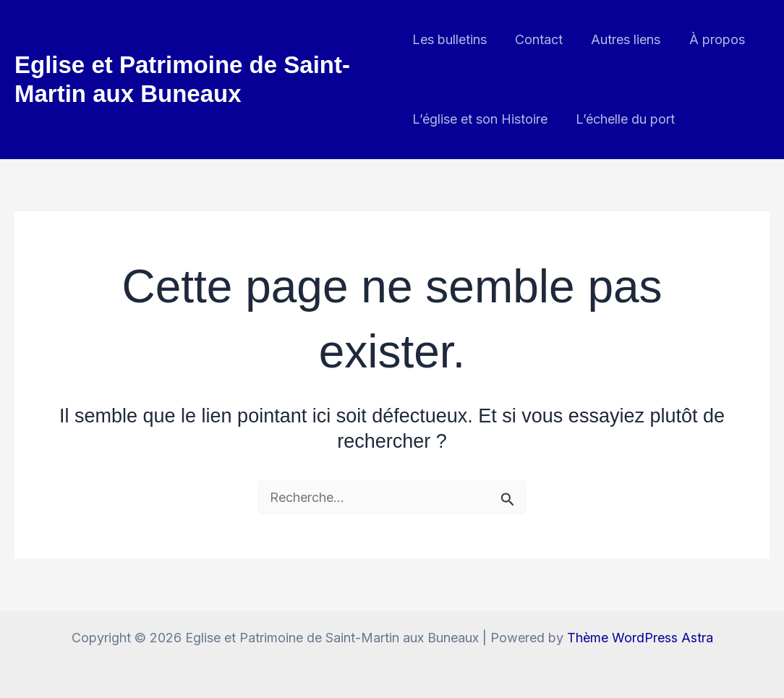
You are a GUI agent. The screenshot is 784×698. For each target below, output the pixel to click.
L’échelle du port (623, 119)
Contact (537, 39)
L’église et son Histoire (480, 119)
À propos (710, 39)
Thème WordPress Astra (640, 638)
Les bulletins (449, 39)
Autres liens (621, 39)
